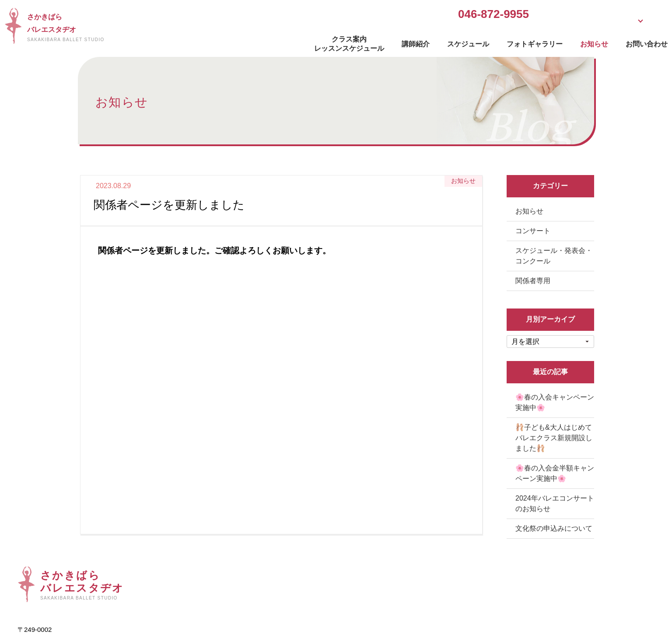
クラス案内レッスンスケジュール (258, 42)
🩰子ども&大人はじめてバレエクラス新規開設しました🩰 (554, 438)
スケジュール (377, 42)
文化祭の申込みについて (554, 528)
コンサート (533, 231)
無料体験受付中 (460, 15)
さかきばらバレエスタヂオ (154, 27)
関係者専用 (533, 281)
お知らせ (503, 42)
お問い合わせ (556, 42)
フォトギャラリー (444, 42)
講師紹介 (325, 42)
